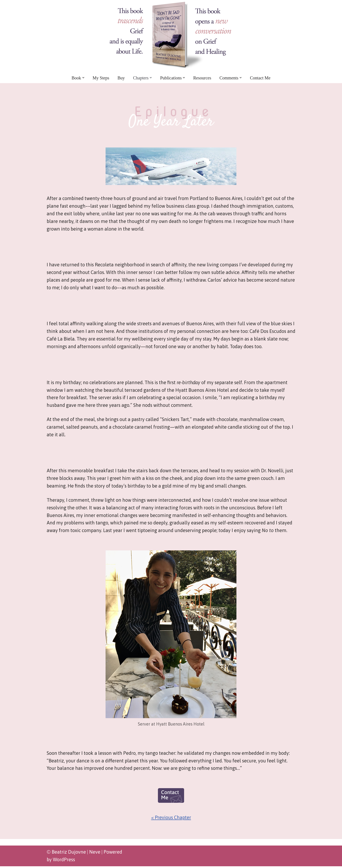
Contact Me (260, 78)
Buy (121, 78)
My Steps (101, 78)
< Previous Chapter (171, 820)
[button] (83, 78)
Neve (95, 854)
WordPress (64, 861)
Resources (202, 78)
